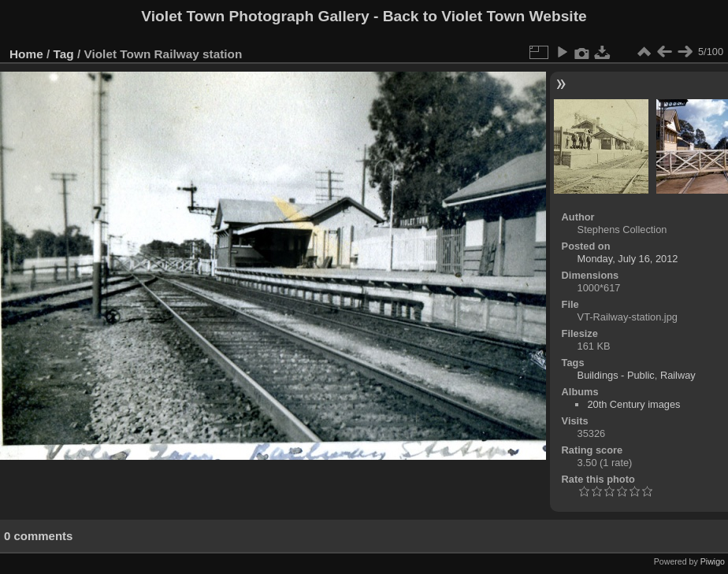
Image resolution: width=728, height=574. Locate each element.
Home (26, 54)
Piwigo (713, 561)
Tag (64, 54)
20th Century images (633, 404)
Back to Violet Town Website (485, 16)
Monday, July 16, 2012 (628, 259)
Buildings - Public (616, 375)
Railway (678, 375)
